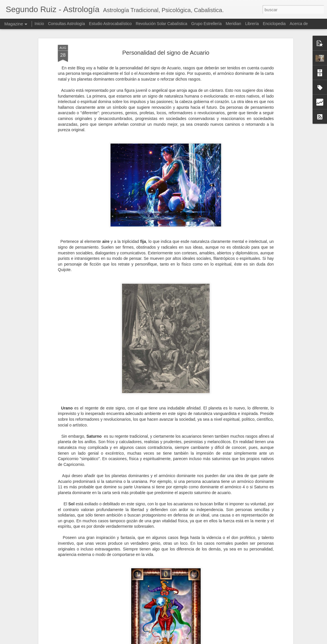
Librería (252, 24)
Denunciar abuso (216, 641)
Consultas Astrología (66, 24)
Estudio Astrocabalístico (110, 24)
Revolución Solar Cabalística (161, 24)
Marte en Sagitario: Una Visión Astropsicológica (154, 572)
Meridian (233, 24)
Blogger (197, 641)
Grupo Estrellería (206, 24)
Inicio (39, 24)
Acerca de (299, 24)
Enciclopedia (275, 24)
